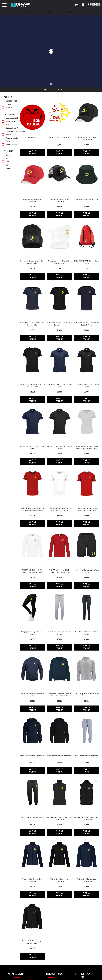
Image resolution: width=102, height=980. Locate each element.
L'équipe (51, 12)
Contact (92, 12)
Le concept (10, 12)
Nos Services (31, 12)
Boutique (44, 90)
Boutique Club (71, 12)
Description (57, 90)
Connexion (94, 5)
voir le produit (32, 152)
